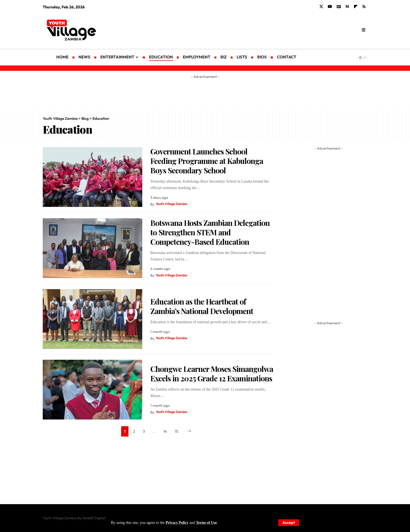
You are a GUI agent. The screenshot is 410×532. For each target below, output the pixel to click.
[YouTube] (330, 7)
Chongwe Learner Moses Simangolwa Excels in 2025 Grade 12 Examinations (212, 374)
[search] (363, 30)
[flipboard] (356, 7)
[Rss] (364, 7)
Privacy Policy (178, 523)
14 (166, 432)
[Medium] (347, 7)
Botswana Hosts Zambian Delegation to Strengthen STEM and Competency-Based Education (210, 232)
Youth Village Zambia (173, 204)
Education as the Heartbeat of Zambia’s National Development (202, 306)
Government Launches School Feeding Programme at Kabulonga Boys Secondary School (207, 161)
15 (177, 432)
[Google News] (339, 7)
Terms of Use (208, 523)
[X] (321, 7)
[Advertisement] (249, 30)
